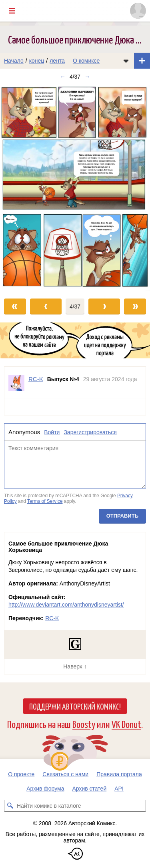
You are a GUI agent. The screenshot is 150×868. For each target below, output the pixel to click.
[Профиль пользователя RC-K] (16, 383)
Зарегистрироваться (90, 432)
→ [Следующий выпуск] (87, 77)
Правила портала (119, 774)
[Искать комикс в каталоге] (10, 806)
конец (37, 61)
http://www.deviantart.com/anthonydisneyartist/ (66, 605)
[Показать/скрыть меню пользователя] (138, 11)
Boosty (84, 724)
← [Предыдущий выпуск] (63, 77)
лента (57, 61)
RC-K (52, 618)
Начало (14, 61)
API (119, 789)
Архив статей (90, 789)
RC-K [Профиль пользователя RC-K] (36, 379)
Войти (52, 432)
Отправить (122, 516)
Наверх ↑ (75, 666)
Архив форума (45, 789)
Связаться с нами (65, 774)
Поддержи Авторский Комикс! (75, 706)
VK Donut (126, 724)
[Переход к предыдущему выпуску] (19, 188)
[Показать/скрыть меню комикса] (126, 61)
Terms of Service (45, 501)
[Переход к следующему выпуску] (75, 188)
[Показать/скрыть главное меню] (12, 11)
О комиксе (86, 61)
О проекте (21, 774)
